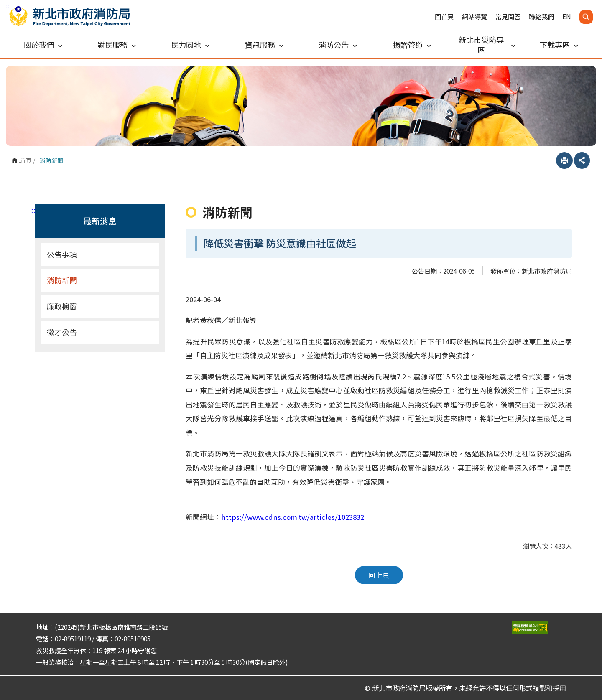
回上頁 (379, 575)
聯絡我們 (541, 17)
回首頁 (444, 17)
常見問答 (508, 17)
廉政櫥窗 (62, 306)
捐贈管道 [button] (412, 45)
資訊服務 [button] (264, 45)
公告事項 (62, 254)
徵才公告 (62, 332)
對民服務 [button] (117, 45)
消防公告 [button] (338, 45)
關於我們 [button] (43, 45)
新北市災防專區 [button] (487, 45)
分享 (582, 160)
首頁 (26, 160)
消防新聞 (62, 280)
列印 (564, 160)
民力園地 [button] (190, 45)
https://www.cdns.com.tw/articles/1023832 (293, 517)
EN (567, 17)
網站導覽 (474, 17)
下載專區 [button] (559, 45)
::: (7, 5)
